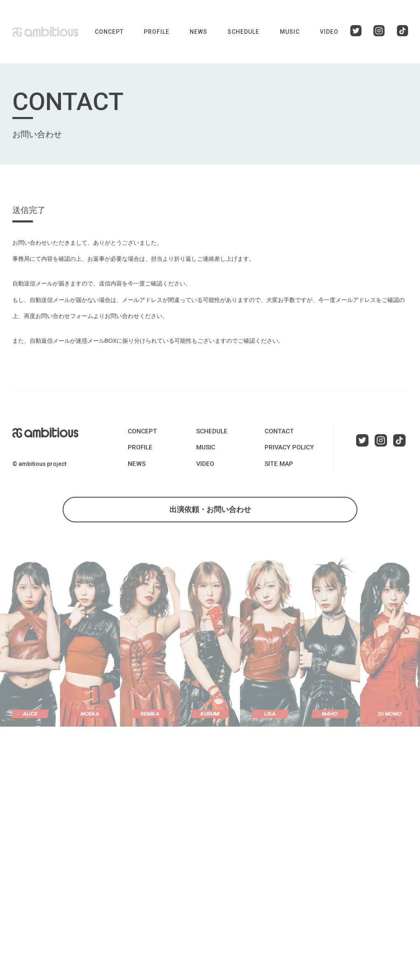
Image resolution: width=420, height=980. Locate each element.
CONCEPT (109, 32)
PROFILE (157, 32)
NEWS (198, 32)
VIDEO (329, 32)
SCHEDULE (243, 32)
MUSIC (290, 32)
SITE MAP (277, 464)
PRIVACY (286, 447)
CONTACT (277, 431)
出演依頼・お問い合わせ (210, 512)
